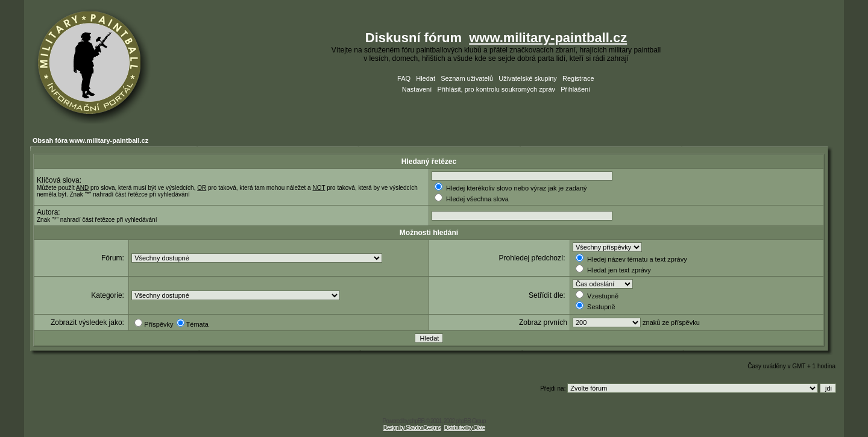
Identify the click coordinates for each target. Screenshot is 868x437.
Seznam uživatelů (467, 78)
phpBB (417, 421)
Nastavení (417, 89)
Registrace (578, 78)
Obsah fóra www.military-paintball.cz (90, 140)
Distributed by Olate (464, 428)
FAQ (404, 78)
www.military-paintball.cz (548, 38)
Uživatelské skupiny (528, 78)
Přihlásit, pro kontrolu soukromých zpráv (496, 89)
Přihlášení (575, 89)
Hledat (426, 78)
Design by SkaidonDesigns (412, 428)
